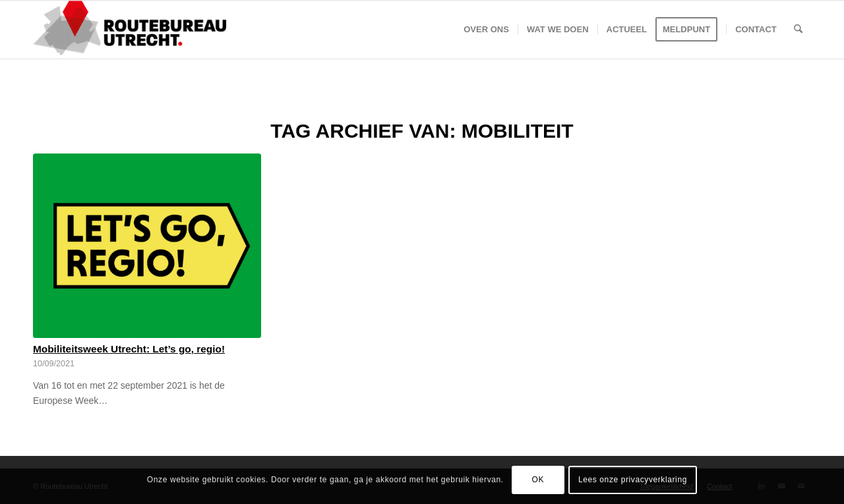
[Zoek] (798, 30)
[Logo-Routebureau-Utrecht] (130, 30)
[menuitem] (486, 30)
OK (538, 480)
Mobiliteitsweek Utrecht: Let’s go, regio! (129, 349)
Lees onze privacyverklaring (633, 480)
